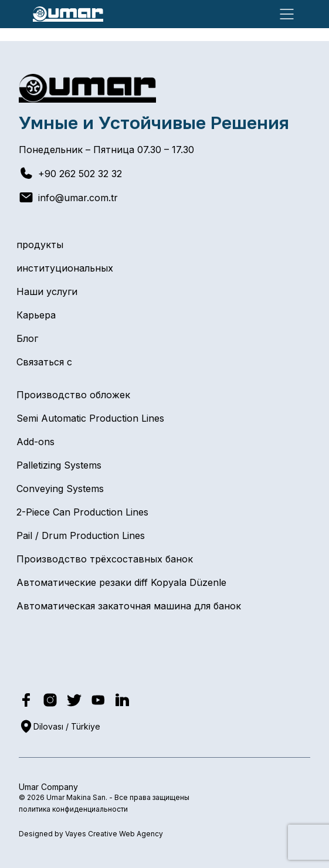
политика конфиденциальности (73, 809)
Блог (27, 338)
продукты (40, 245)
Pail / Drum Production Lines (81, 535)
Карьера (36, 315)
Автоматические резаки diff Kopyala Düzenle (121, 582)
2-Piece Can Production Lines (82, 512)
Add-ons (35, 442)
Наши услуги (47, 291)
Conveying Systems (60, 489)
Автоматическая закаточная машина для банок (129, 606)
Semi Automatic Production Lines (90, 418)
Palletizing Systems (59, 465)
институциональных (65, 268)
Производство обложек (73, 395)
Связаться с (44, 362)
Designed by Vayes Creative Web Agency (91, 834)
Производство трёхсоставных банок (105, 559)
